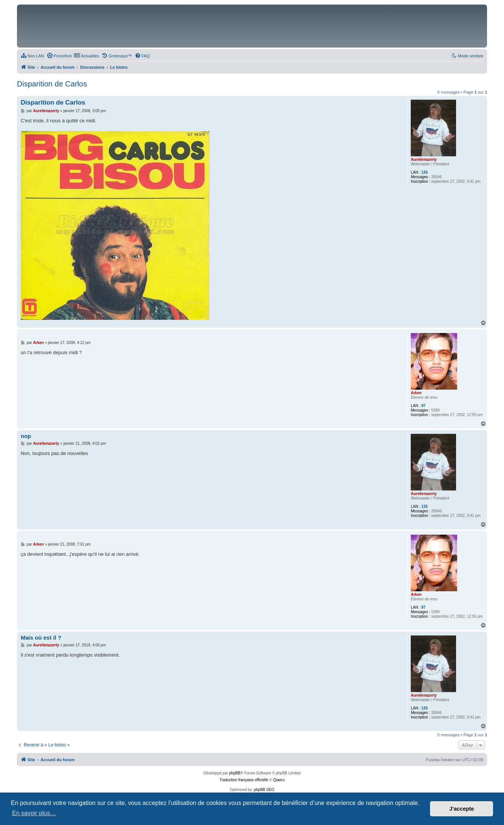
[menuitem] (32, 56)
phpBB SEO (264, 790)
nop (26, 436)
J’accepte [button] (462, 809)
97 (423, 406)
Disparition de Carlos (52, 84)
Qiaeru (279, 780)
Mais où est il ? (41, 638)
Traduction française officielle (244, 780)
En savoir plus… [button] (34, 813)
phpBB (235, 773)
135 (425, 172)
